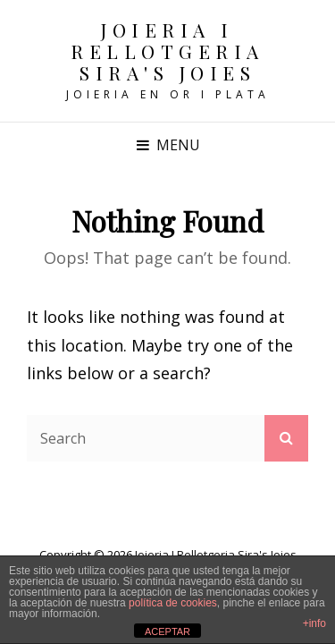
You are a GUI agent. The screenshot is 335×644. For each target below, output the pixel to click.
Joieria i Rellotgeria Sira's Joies (167, 51)
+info (314, 623)
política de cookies (173, 603)
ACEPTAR (167, 631)
